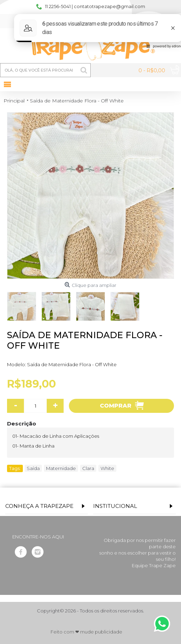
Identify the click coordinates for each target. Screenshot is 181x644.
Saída (33, 468)
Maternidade (61, 468)
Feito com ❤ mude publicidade (86, 632)
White (107, 468)
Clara (88, 468)
